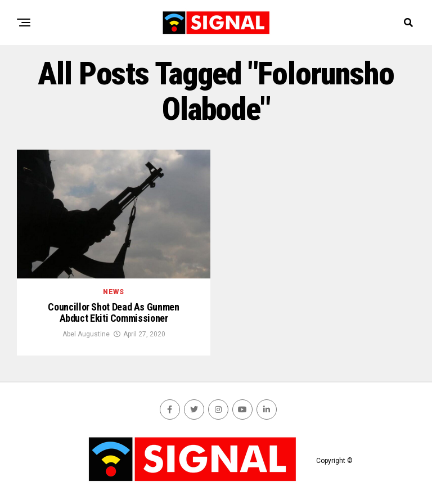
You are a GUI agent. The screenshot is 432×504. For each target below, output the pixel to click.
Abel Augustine (86, 334)
